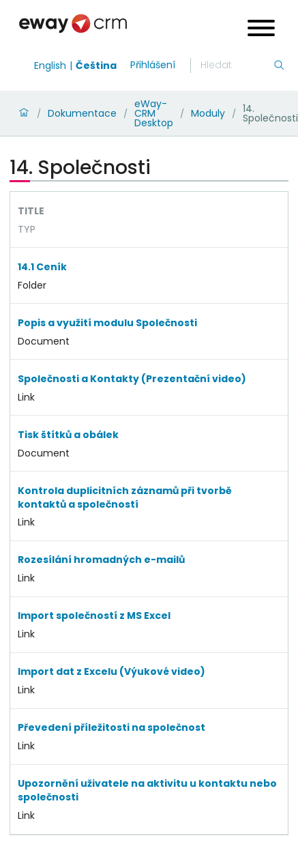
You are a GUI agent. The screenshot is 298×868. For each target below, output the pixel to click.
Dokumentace (82, 113)
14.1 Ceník (42, 267)
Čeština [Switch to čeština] (96, 66)
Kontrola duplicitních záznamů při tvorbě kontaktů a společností (125, 497)
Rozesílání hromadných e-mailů (101, 560)
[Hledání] (237, 66)
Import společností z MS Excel (94, 616)
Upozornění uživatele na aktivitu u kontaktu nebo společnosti (147, 790)
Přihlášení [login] (153, 65)
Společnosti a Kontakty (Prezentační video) (132, 379)
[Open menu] (261, 30)
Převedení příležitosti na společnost (111, 727)
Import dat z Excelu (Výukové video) (111, 671)
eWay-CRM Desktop (154, 113)
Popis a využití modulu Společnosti (107, 323)
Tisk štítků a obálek (68, 435)
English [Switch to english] (50, 66)
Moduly (208, 113)
